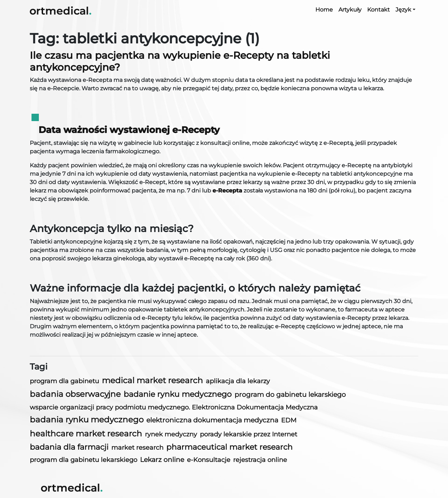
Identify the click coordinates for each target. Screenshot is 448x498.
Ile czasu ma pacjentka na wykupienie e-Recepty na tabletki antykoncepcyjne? (180, 61)
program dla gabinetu (64, 381)
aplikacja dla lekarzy (238, 381)
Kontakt (379, 10)
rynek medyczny (171, 434)
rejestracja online (260, 460)
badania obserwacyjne (75, 394)
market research (137, 448)
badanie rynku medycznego (178, 394)
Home (324, 10)
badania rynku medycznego (87, 420)
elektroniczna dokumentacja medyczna (212, 420)
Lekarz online (162, 460)
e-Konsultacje (209, 460)
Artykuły (350, 10)
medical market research (152, 380)
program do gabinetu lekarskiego (290, 395)
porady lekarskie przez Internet (248, 434)
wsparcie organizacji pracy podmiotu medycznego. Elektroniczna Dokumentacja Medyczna (174, 407)
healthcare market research (86, 434)
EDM (289, 420)
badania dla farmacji (69, 447)
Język (403, 10)
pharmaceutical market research (229, 447)
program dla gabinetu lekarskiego (83, 460)
